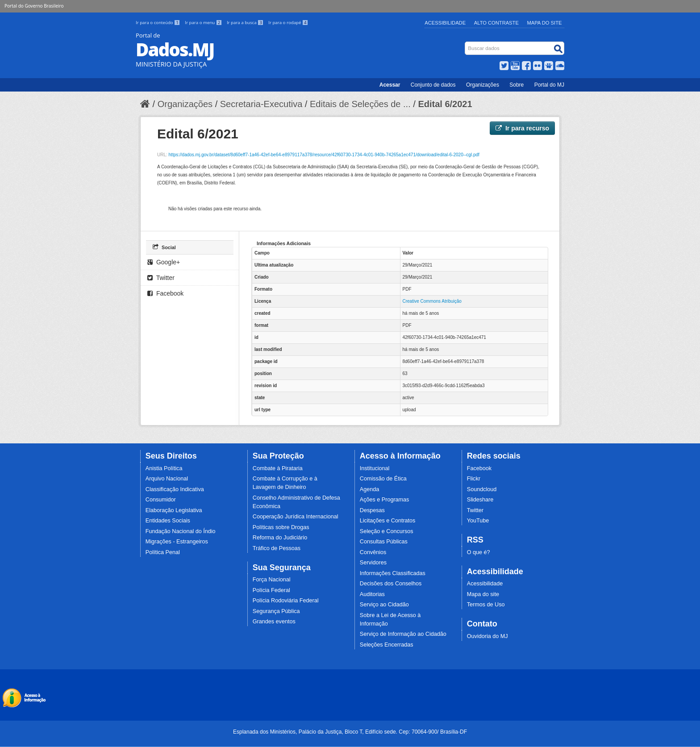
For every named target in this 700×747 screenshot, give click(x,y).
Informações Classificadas (393, 573)
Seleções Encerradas (387, 645)
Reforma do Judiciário (280, 538)
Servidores (373, 563)
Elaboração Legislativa (174, 510)
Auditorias (372, 594)
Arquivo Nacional (167, 479)
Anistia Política (164, 468)
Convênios (373, 552)
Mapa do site (483, 594)
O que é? (479, 552)
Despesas (372, 510)
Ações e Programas (385, 500)
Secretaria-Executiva (261, 104)
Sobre (517, 85)
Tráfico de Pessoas (277, 548)
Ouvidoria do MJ (487, 636)
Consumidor (161, 500)
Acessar (390, 85)
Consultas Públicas (384, 542)
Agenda (369, 489)
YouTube (478, 521)
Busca (466, 44)
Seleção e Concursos (387, 531)
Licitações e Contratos (388, 521)
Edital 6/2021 (445, 104)
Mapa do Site (545, 23)
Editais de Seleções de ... (360, 104)
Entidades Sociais (168, 521)
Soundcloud (482, 489)
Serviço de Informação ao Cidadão (403, 634)
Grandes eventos (274, 622)
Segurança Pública (276, 611)
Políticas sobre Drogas (281, 527)
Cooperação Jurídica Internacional (296, 517)
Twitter (161, 278)
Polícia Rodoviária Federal (286, 601)
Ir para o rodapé (288, 23)
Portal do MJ (549, 85)
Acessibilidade (445, 23)
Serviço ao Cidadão (384, 605)
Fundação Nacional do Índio (181, 531)
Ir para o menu (204, 23)
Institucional (375, 468)
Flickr (474, 479)
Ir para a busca (246, 23)
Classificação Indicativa (175, 489)
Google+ (164, 262)
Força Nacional (272, 580)
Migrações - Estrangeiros (177, 542)
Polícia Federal (271, 590)
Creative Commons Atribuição (432, 301)
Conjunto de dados (433, 85)
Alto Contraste (496, 23)
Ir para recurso (522, 128)
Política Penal (163, 552)
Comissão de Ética (383, 479)
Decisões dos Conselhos (391, 584)
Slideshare (480, 500)
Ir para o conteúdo (158, 23)
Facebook (165, 293)
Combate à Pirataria (278, 468)
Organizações (483, 85)
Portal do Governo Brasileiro (34, 6)
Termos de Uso (486, 605)
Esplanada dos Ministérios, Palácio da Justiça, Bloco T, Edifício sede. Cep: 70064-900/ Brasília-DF (350, 732)
